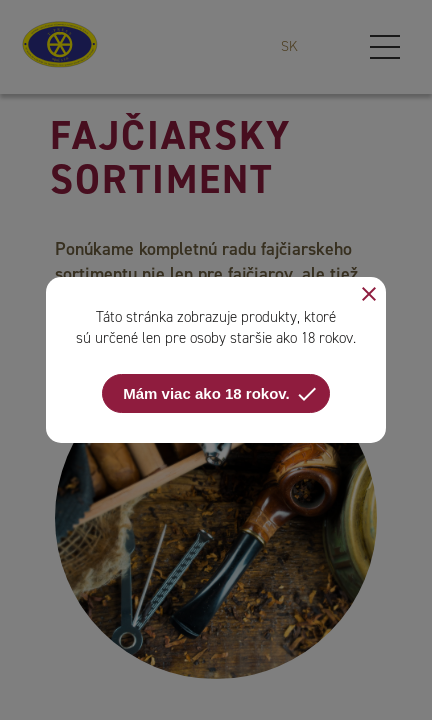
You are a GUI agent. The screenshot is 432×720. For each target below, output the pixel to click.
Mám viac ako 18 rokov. (220, 394)
